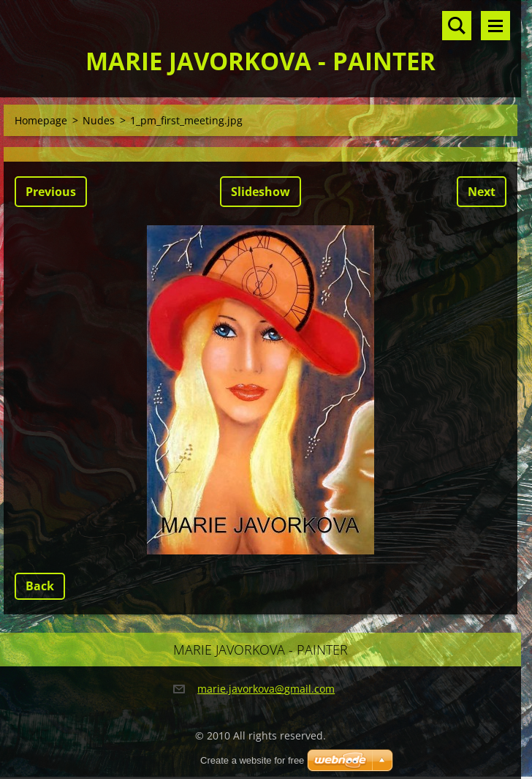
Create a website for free (252, 760)
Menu (495, 26)
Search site (457, 26)
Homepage (41, 120)
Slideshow (261, 192)
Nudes (99, 120)
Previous (51, 192)
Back (40, 586)
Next (482, 192)
